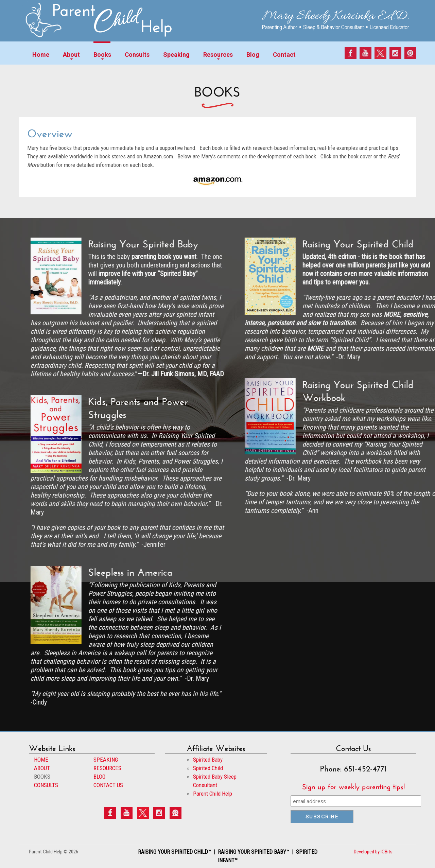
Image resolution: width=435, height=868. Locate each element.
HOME (41, 760)
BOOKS (42, 777)
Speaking (176, 55)
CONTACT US (108, 785)
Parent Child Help (213, 794)
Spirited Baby (208, 760)
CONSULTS (46, 785)
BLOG (99, 777)
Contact (284, 55)
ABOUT (42, 768)
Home (41, 55)
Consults (137, 55)
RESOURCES (107, 768)
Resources (218, 55)
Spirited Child (208, 768)
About (71, 55)
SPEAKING (106, 760)
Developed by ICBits (373, 852)
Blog (253, 55)
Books (102, 55)
